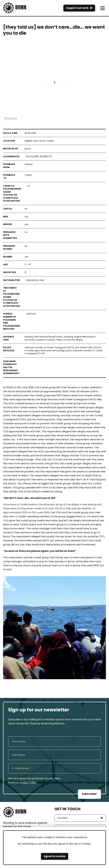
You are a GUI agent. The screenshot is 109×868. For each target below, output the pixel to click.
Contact (63, 818)
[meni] (102, 8)
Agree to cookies (55, 856)
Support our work (77, 8)
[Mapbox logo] (11, 119)
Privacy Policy (28, 782)
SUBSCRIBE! (89, 794)
